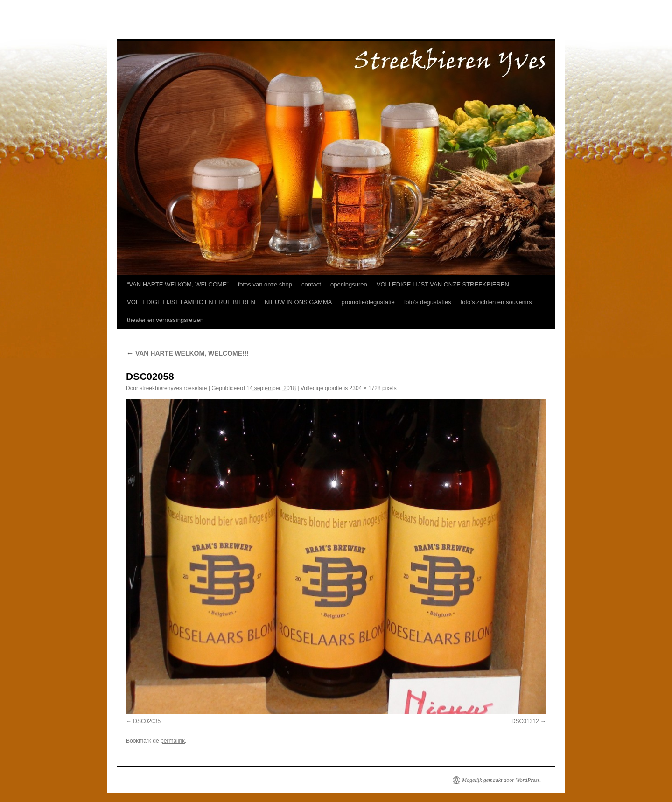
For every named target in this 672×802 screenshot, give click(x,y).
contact (311, 284)
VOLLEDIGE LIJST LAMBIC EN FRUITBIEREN (191, 302)
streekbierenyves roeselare (173, 388)
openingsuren (349, 284)
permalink (173, 741)
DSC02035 (147, 721)
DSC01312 (525, 721)
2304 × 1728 (365, 388)
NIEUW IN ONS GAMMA (298, 302)
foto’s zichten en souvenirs (496, 302)
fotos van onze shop (265, 284)
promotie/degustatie (368, 302)
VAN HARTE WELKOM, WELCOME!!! (187, 353)
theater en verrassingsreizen (165, 320)
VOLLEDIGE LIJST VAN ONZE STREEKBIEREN (443, 284)
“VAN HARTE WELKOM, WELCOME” (178, 284)
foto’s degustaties (428, 302)
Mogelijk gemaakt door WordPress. (501, 780)
